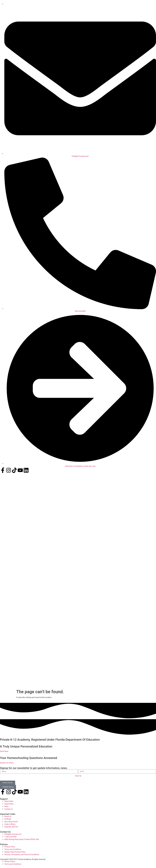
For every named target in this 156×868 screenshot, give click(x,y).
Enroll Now (4, 751)
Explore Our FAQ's (7, 762)
